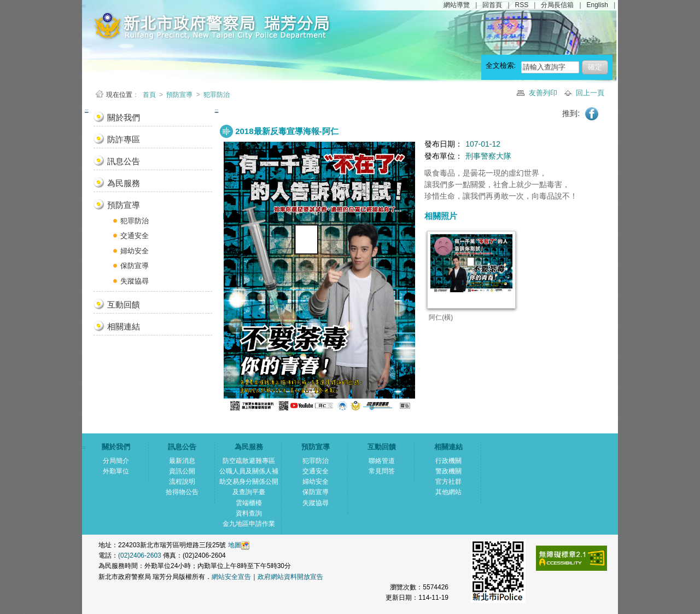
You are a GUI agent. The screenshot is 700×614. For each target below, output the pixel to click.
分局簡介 (116, 461)
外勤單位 (116, 471)
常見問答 (382, 471)
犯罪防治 (217, 95)
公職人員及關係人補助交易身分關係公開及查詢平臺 (249, 482)
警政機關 (448, 471)
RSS (522, 5)
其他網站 (448, 492)
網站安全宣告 (231, 577)
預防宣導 (179, 95)
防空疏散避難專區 (249, 461)
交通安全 (135, 236)
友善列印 (544, 93)
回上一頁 (590, 93)
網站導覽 (457, 5)
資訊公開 (182, 471)
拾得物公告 (182, 492)
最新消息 (182, 461)
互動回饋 (124, 305)
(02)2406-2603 (141, 555)
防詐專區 (124, 139)
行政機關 (448, 461)
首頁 (150, 95)
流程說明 (182, 482)
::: (87, 110)
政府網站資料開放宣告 (290, 577)
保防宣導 (135, 266)
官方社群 (448, 482)
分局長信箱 (557, 5)
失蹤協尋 (135, 281)
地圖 (235, 545)
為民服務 (124, 183)
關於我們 (124, 117)
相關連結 (124, 326)
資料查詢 (249, 513)
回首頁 (492, 5)
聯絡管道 (382, 461)
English (597, 5)
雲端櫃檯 (249, 503)
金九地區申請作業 (249, 524)
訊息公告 (124, 161)
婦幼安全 (135, 251)
